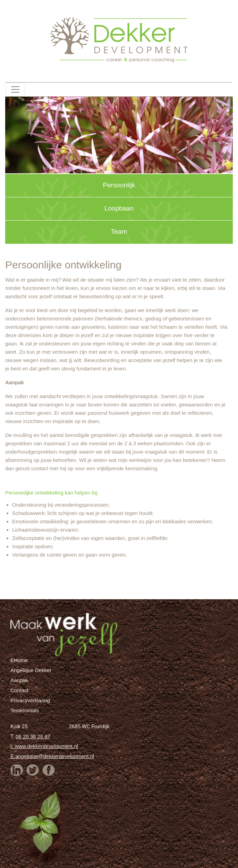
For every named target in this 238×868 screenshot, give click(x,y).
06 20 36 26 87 (33, 736)
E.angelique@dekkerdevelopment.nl (52, 756)
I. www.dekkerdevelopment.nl (44, 746)
